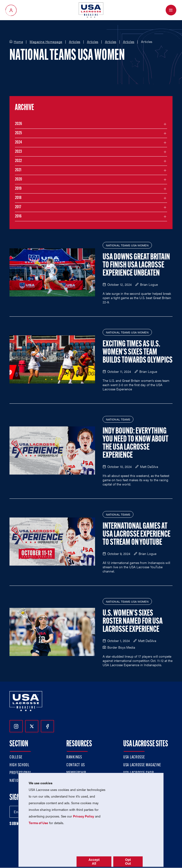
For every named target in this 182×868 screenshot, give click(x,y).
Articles (75, 42)
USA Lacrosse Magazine (142, 765)
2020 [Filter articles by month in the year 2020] (18, 179)
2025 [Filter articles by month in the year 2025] (18, 133)
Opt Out (128, 862)
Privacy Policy (84, 816)
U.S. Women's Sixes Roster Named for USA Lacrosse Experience (133, 622)
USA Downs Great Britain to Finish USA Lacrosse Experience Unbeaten (136, 265)
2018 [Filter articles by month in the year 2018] (18, 198)
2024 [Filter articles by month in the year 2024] (18, 142)
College (16, 757)
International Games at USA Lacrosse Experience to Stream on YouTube (136, 535)
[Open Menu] (171, 10)
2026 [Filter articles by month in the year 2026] (18, 124)
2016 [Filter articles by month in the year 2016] (18, 216)
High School (19, 765)
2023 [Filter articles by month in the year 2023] (18, 152)
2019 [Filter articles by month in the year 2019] (18, 189)
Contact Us (76, 765)
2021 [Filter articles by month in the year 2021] (18, 170)
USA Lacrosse (134, 757)
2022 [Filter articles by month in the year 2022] (18, 161)
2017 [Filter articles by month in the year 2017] (18, 207)
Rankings (74, 757)
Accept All (94, 862)
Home (18, 42)
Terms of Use (38, 823)
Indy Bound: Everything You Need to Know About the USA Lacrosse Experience (135, 443)
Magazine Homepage (46, 42)
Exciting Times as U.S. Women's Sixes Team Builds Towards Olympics (138, 352)
